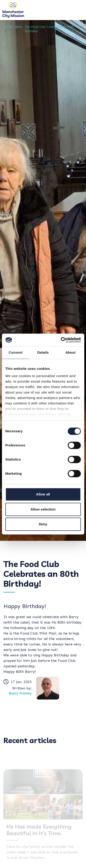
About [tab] (70, 352)
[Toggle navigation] (77, 10)
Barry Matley (20, 693)
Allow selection (43, 509)
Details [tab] (43, 352)
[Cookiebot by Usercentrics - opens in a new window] (61, 340)
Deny (43, 524)
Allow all (43, 494)
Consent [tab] (15, 352)
